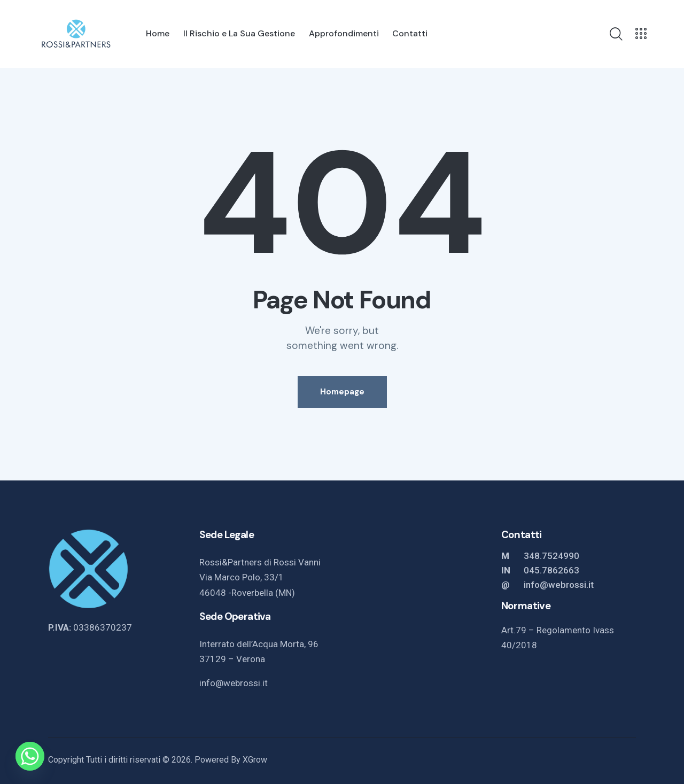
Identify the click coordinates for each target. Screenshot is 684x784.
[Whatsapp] (30, 756)
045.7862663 (551, 570)
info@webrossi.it (234, 683)
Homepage (342, 392)
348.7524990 (551, 556)
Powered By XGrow (231, 760)
